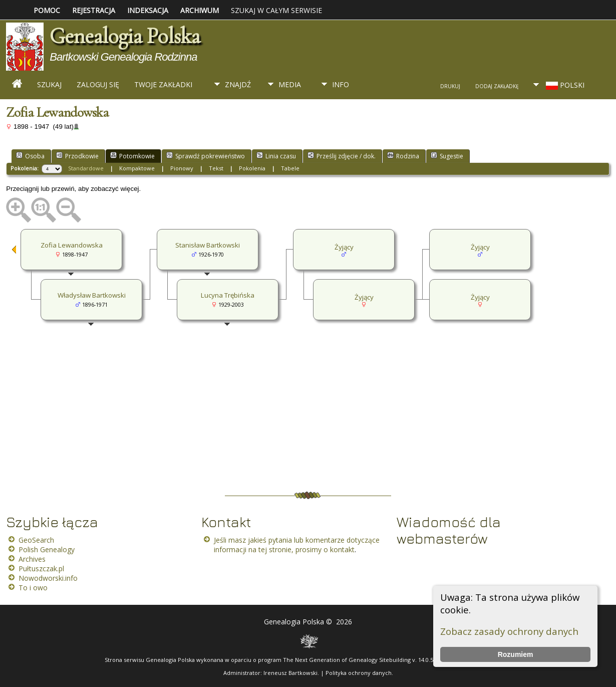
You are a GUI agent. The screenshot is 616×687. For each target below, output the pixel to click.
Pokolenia (252, 168)
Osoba (30, 156)
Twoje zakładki (163, 84)
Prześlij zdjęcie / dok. (342, 156)
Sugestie (447, 156)
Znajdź (238, 84)
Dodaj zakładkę (497, 86)
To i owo (33, 588)
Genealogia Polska (125, 36)
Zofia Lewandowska (72, 245)
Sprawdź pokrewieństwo (206, 156)
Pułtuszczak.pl (41, 568)
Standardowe (86, 168)
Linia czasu (276, 156)
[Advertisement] (300, 412)
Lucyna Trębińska (228, 295)
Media (290, 84)
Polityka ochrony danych (359, 673)
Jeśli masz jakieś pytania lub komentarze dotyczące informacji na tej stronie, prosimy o (297, 545)
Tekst (216, 168)
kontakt (342, 549)
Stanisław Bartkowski (208, 245)
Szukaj (49, 84)
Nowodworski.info (48, 578)
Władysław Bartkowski (92, 295)
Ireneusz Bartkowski (290, 673)
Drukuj (450, 86)
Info (341, 84)
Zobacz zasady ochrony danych (509, 631)
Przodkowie (77, 156)
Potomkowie (132, 156)
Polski (564, 85)
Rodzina (403, 156)
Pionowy (182, 168)
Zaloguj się (98, 84)
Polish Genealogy (47, 549)
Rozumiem (516, 654)
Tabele (290, 168)
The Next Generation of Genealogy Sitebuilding (347, 660)
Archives (32, 559)
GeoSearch (36, 540)
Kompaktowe (137, 168)
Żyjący (480, 247)
